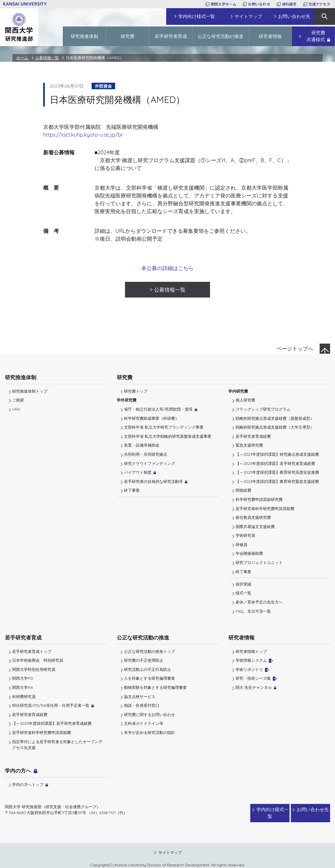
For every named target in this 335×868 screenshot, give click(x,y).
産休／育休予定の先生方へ (259, 602)
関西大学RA (23, 687)
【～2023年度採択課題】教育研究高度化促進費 (277, 472)
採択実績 (243, 584)
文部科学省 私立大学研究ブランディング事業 (164, 427)
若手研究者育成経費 (253, 436)
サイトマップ (170, 846)
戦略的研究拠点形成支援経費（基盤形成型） (275, 418)
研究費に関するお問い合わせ (150, 715)
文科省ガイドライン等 (144, 723)
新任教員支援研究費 (253, 517)
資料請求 (289, 4)
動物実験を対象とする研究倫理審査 (155, 687)
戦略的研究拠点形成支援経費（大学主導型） (275, 427)
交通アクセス (319, 4)
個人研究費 (245, 400)
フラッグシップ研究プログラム (263, 409)
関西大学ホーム (224, 4)
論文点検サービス (140, 697)
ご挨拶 (18, 400)
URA (16, 409)
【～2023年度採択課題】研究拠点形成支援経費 (277, 454)
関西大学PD (23, 678)
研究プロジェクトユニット (259, 562)
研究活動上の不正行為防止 (148, 669)
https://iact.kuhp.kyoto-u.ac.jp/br (83, 135)
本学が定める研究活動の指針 (150, 732)
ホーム (22, 58)
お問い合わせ (259, 4)
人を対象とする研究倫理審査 (150, 678)
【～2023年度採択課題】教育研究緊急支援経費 (277, 481)
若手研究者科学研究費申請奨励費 (265, 509)
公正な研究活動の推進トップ (150, 651)
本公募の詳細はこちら (167, 268)
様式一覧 (243, 593)
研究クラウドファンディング (150, 463)
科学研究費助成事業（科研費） (151, 418)
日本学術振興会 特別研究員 (38, 660)
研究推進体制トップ (30, 391)
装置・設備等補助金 (142, 445)
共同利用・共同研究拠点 (146, 454)
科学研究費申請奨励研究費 (259, 499)
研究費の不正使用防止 (144, 660)
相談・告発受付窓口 (142, 705)
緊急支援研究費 (249, 445)
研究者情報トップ (251, 651)
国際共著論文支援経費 (255, 527)
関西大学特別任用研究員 (34, 669)
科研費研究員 (24, 697)
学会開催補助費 (249, 553)
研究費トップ (136, 391)
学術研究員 (245, 535)
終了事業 (132, 490)
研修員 (241, 545)
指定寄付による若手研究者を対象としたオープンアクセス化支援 (57, 745)
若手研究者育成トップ (32, 651)
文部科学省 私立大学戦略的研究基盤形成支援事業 (168, 436)
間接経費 (243, 490)
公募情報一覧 (47, 58)
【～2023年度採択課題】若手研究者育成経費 (275, 463)
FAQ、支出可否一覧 (253, 611)
